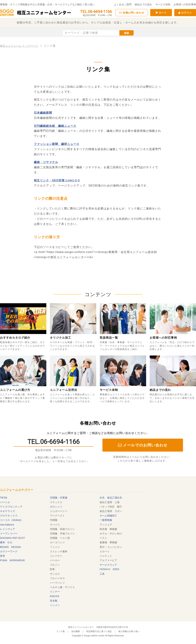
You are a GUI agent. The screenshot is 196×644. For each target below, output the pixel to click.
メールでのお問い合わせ (143, 445)
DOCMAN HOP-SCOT (12, 538)
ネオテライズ (7, 511)
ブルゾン (55, 565)
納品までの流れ (143, 4)
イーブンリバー (9, 533)
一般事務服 (106, 520)
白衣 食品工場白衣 (111, 498)
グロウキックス (9, 516)
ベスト (103, 538)
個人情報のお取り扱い (129, 631)
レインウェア (7, 529)
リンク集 (61, 631)
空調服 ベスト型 (60, 538)
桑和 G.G (6, 542)
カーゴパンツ (57, 542)
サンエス (55, 574)
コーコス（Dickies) (11, 520)
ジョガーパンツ (59, 511)
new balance (7, 525)
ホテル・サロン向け (111, 533)
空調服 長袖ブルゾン (62, 529)
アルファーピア (108, 560)
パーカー (55, 560)
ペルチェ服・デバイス (62, 587)
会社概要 (76, 631)
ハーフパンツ (57, 583)
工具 (102, 574)
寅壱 (2, 556)
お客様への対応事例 (185, 4)
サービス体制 (163, 4)
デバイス (55, 525)
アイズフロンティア (11, 507)
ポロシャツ (56, 507)
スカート (105, 551)
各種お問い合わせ (132, 13)
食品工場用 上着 (110, 502)
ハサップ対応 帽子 (111, 507)
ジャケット (106, 556)
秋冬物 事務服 (108, 529)
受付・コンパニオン (111, 547)
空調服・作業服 (59, 498)
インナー (55, 592)
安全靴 (54, 601)
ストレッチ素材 (59, 551)
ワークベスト (57, 516)
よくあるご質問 (123, 4)
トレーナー (56, 556)
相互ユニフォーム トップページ (19, 46)
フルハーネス (57, 578)
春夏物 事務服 (108, 542)
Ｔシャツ (55, 547)
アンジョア (106, 525)
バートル (5, 502)
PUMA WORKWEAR (12, 560)
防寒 (52, 569)
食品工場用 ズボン (111, 511)
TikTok (4, 498)
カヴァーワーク (9, 551)
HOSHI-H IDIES (109, 569)
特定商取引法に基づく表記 (99, 631)
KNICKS (55, 596)
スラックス (56, 502)
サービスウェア (108, 565)
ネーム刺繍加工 (108, 516)
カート (161, 13)
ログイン (185, 13)
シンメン (55, 605)
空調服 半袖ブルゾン (62, 533)
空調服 (54, 520)
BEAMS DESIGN (10, 547)
